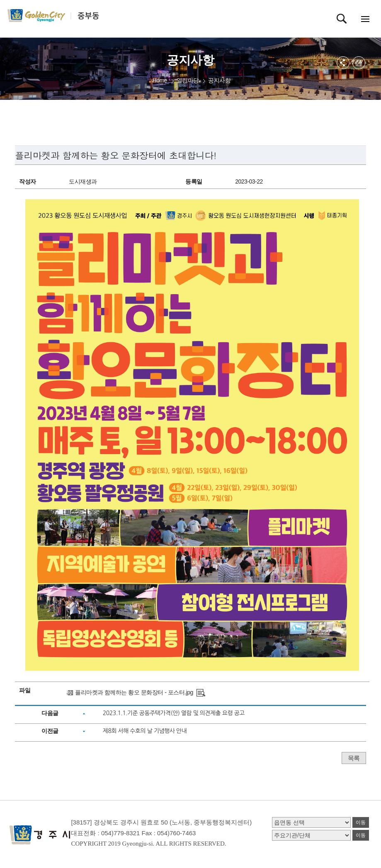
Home (160, 80)
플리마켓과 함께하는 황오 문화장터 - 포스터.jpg (134, 692)
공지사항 (219, 80)
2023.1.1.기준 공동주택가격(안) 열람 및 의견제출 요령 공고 (174, 713)
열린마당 (188, 80)
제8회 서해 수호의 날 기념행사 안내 (145, 731)
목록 (354, 758)
